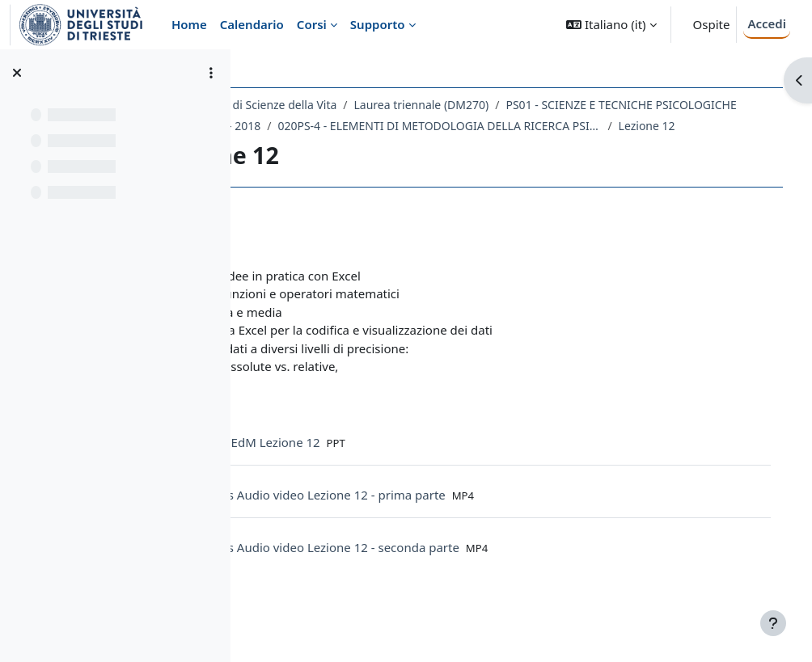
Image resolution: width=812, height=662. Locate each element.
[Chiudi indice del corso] (17, 73)
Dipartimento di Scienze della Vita (351, 105)
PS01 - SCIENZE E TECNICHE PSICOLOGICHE (394, 126)
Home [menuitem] (189, 24)
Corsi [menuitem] (312, 24)
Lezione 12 (648, 147)
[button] (611, 25)
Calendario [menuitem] (252, 24)
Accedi (767, 23)
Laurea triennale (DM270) (524, 105)
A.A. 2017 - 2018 (570, 126)
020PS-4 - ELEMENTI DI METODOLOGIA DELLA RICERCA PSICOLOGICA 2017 (441, 147)
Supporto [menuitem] (378, 24)
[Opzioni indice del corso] (211, 73)
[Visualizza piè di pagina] (773, 623)
